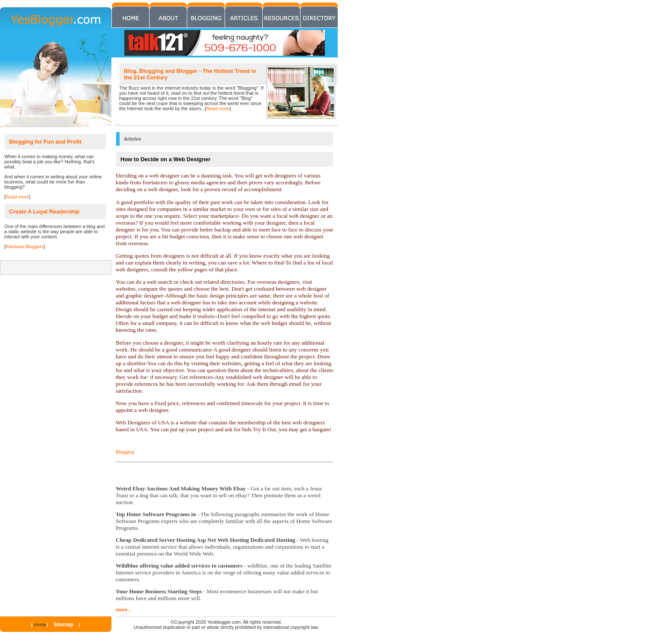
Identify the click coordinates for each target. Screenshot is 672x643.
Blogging (125, 452)
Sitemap (63, 625)
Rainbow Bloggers (25, 246)
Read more (218, 108)
